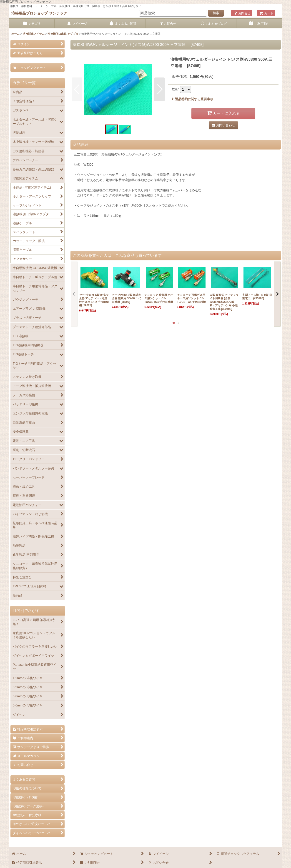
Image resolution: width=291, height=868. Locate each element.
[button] (77, 89)
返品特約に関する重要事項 (192, 99)
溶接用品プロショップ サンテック (39, 13)
